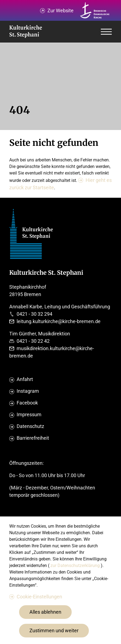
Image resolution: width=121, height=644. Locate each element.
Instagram (28, 391)
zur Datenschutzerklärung (76, 565)
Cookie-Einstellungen (39, 597)
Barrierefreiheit (33, 438)
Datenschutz (30, 426)
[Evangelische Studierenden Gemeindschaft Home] (26, 32)
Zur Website (60, 11)
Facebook (27, 403)
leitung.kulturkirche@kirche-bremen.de (59, 321)
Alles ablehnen (45, 612)
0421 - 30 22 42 (33, 341)
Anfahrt (25, 379)
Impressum (29, 414)
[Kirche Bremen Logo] (95, 10)
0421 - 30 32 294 (34, 314)
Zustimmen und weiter (54, 630)
